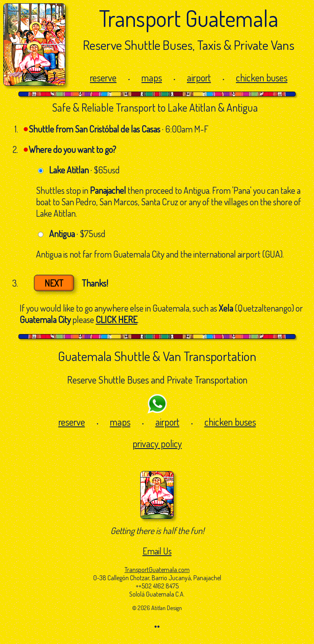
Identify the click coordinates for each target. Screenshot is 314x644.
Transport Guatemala (189, 18)
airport (199, 77)
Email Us (157, 551)
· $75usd (77, 233)
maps (152, 77)
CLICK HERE (117, 319)
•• (157, 626)
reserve (103, 77)
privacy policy (157, 443)
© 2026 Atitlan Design (157, 608)
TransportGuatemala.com (157, 570)
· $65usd (84, 170)
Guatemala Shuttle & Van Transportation (157, 356)
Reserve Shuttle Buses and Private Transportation (157, 380)
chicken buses (262, 77)
